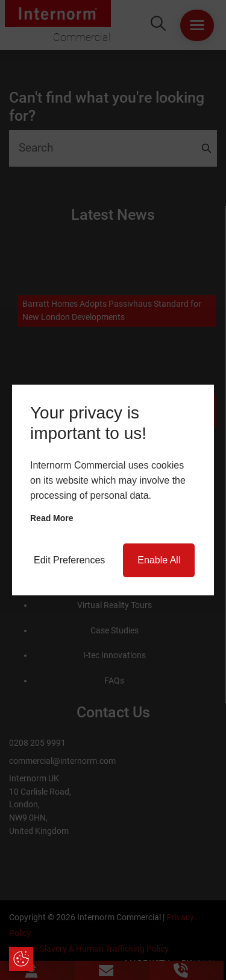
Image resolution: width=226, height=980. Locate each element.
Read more (52, 518)
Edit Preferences (69, 560)
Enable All (159, 560)
